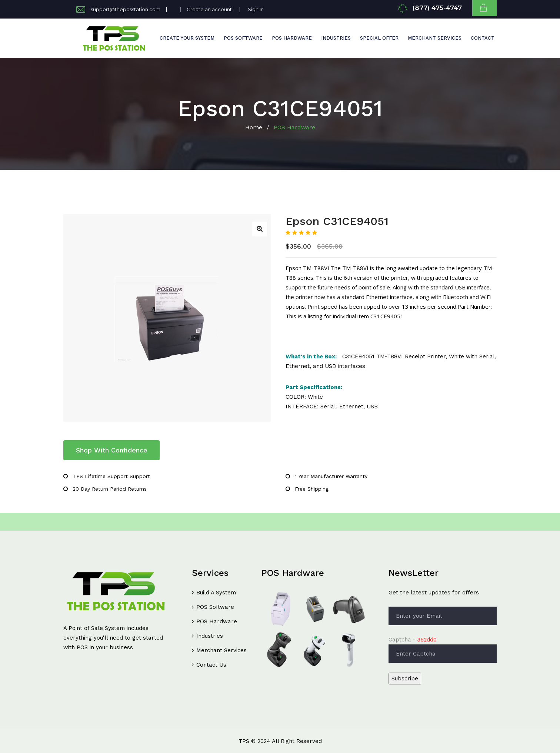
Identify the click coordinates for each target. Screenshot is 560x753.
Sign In (256, 9)
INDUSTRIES (336, 38)
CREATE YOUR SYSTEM (187, 38)
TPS (244, 741)
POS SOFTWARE (243, 38)
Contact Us (211, 665)
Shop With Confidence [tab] (112, 450)
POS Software (215, 607)
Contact (483, 38)
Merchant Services (435, 38)
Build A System (216, 593)
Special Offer (379, 38)
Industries (210, 636)
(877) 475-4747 (437, 8)
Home (254, 127)
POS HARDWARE (292, 38)
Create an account (209, 9)
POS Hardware (217, 621)
